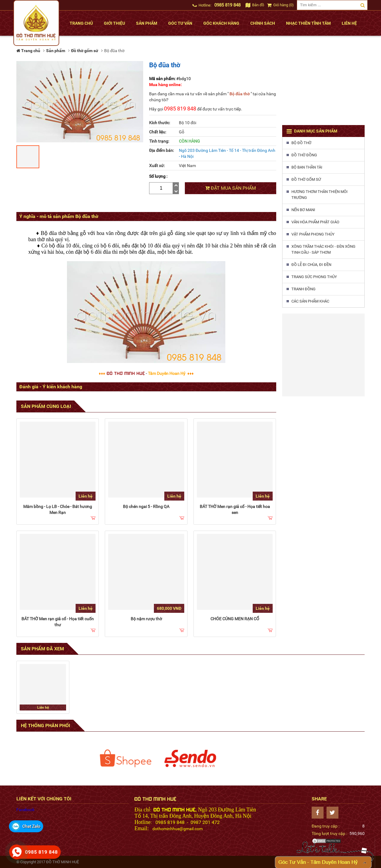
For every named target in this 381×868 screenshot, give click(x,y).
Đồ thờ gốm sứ (306, 179)
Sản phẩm (147, 23)
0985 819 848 (227, 5)
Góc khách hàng (221, 23)
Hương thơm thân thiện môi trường (320, 195)
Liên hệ (349, 23)
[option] (126, 758)
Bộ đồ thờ (301, 143)
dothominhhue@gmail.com (178, 829)
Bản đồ (255, 5)
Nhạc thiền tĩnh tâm (308, 23)
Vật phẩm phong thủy (313, 234)
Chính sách (263, 23)
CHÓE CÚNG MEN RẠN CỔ (235, 619)
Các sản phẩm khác (310, 301)
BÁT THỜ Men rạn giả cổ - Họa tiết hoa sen (235, 509)
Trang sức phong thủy (314, 277)
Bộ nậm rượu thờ (146, 619)
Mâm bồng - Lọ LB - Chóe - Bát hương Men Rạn (58, 509)
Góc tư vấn (180, 23)
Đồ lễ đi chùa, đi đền (311, 265)
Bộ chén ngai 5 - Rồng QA (146, 507)
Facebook (25, 810)
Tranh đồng (303, 289)
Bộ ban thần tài (307, 167)
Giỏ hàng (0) (280, 5)
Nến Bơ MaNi (303, 210)
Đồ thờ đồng (304, 155)
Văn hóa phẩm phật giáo (315, 222)
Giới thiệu (114, 23)
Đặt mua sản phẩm (231, 188)
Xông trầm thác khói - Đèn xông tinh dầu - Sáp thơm (323, 249)
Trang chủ (81, 23)
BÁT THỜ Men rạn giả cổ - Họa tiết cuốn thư (58, 622)
